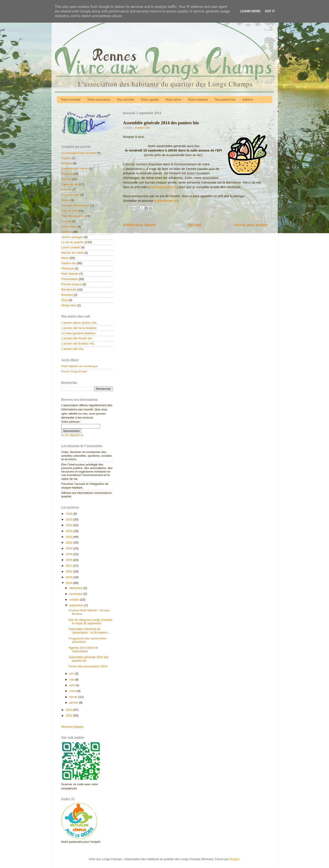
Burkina (66, 179)
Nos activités (126, 99)
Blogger (234, 859)
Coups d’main (70, 195)
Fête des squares (73, 216)
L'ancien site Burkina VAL (78, 344)
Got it (270, 11)
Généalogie (69, 226)
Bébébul (67, 163)
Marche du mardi (72, 253)
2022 (69, 537)
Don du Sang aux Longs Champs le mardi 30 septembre (90, 622)
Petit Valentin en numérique (79, 366)
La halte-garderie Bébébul (78, 333)
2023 (69, 531)
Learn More (250, 11)
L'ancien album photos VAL (79, 323)
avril (73, 685)
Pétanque (68, 268)
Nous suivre (173, 99)
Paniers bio (142, 128)
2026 (69, 514)
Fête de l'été (69, 211)
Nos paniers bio (225, 99)
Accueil (195, 225)
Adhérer (248, 99)
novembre (76, 594)
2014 (69, 583)
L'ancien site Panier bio (77, 338)
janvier (74, 703)
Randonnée (69, 290)
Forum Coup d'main (74, 371)
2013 (69, 710)
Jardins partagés (72, 237)
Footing (66, 221)
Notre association (99, 99)
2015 (69, 577)
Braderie (67, 174)
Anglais (66, 158)
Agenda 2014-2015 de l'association (83, 649)
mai (72, 679)
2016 (69, 571)
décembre (76, 588)
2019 (69, 554)
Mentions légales (72, 727)
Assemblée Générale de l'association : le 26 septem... (89, 631)
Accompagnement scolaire (79, 153)
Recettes (67, 295)
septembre (77, 605)
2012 (69, 716)
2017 (69, 566)
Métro (65, 258)
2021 (69, 542)
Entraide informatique (75, 205)
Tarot (65, 300)
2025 (69, 519)
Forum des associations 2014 (88, 666)
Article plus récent (139, 225)
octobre (75, 600)
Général (67, 232)
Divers (65, 200)
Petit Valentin (70, 274)
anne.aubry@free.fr (163, 187)
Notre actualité (71, 99)
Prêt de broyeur (72, 284)
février (74, 697)
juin (72, 674)
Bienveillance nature (75, 169)
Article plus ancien (251, 225)
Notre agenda (150, 99)
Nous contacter (198, 99)
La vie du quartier (73, 242)
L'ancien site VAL (73, 349)
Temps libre (69, 305)
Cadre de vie (70, 184)
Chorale (66, 190)
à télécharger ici (166, 201)
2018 (69, 560)
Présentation (70, 279)
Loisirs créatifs (71, 247)
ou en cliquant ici (72, 435)
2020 (69, 548)
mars (73, 691)
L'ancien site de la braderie (79, 328)
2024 (69, 525)
